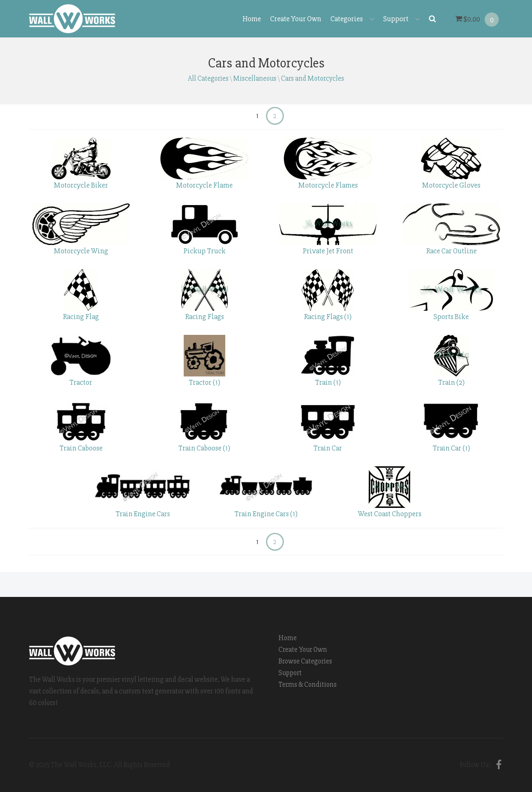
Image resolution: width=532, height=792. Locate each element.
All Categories (208, 78)
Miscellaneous (255, 78)
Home (252, 19)
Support (401, 19)
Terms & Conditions (308, 684)
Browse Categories (305, 661)
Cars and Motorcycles (313, 78)
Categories (352, 19)
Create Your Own (296, 19)
